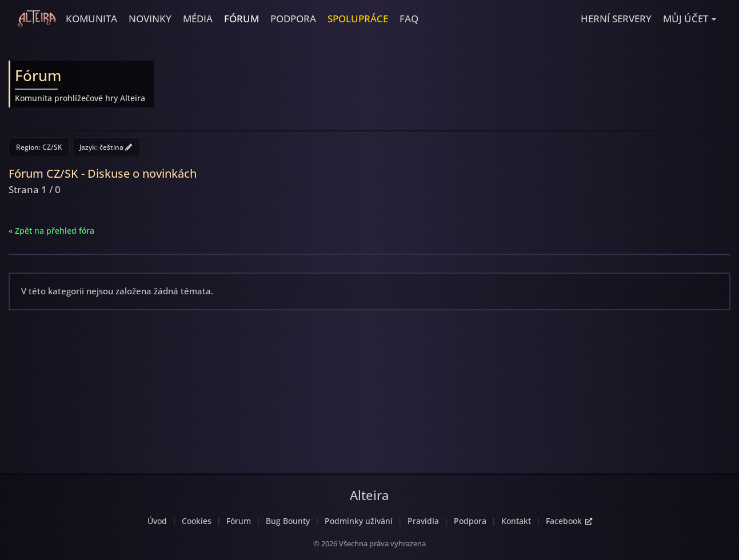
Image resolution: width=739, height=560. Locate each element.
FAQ (409, 19)
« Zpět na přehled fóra (51, 231)
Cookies (197, 521)
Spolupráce (358, 19)
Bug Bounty (288, 521)
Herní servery (616, 19)
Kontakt (516, 521)
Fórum (241, 19)
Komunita (91, 19)
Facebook (569, 521)
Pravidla (423, 521)
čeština (116, 147)
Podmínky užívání (359, 521)
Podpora (293, 19)
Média (198, 19)
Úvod (157, 521)
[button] (690, 19)
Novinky (150, 19)
